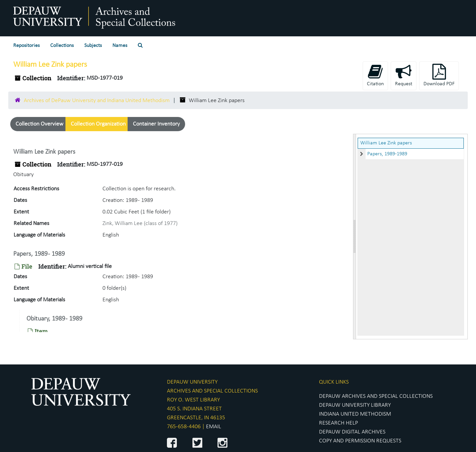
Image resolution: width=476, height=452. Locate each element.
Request (404, 75)
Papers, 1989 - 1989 (39, 254)
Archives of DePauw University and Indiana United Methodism (97, 101)
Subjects (93, 46)
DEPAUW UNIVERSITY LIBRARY (355, 405)
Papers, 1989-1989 (387, 154)
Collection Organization (98, 124)
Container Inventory (156, 124)
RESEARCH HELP (338, 423)
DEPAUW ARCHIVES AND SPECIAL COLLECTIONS (376, 396)
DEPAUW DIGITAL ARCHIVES (352, 432)
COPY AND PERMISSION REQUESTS (360, 441)
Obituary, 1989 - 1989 (54, 319)
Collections (62, 46)
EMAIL (214, 427)
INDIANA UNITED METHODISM (355, 414)
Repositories (26, 46)
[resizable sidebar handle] (355, 237)
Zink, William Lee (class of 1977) (140, 224)
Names (120, 46)
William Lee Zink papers (386, 143)
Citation (375, 75)
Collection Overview (40, 124)
